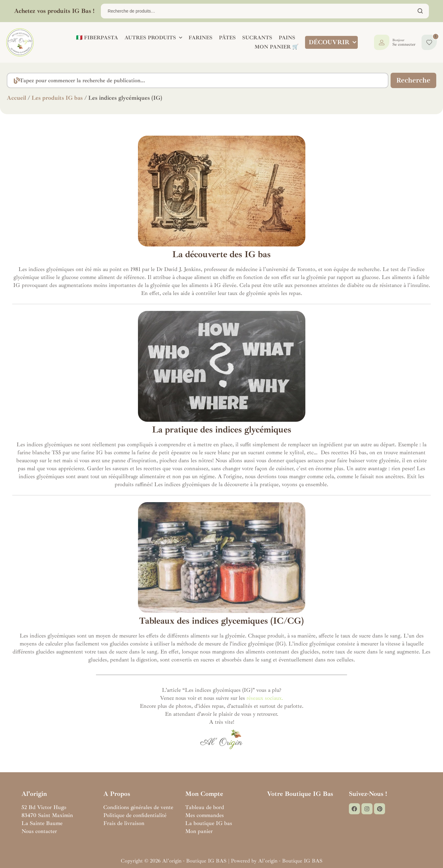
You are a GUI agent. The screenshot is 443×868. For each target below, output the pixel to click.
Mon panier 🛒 (275, 47)
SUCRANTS (256, 38)
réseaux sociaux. (265, 698)
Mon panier (199, 831)
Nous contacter (39, 831)
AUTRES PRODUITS (152, 38)
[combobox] (196, 80)
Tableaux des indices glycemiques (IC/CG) (221, 621)
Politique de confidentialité (135, 815)
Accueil (16, 98)
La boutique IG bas (209, 823)
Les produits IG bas (57, 98)
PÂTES (226, 38)
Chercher (420, 11)
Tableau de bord (205, 807)
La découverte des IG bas (221, 254)
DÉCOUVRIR (332, 42)
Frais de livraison (124, 823)
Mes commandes (204, 815)
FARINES (199, 38)
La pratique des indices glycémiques (222, 430)
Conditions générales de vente (138, 807)
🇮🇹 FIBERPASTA (96, 38)
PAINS (286, 38)
